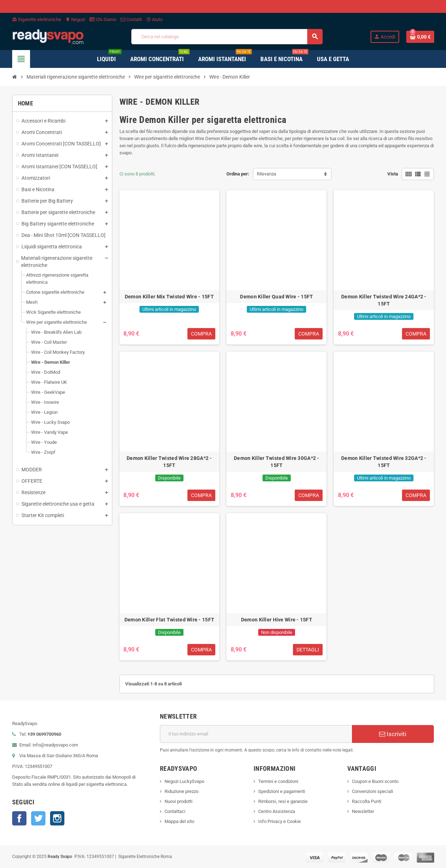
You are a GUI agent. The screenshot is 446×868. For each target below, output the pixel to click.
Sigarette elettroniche (37, 19)
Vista (393, 174)
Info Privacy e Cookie (280, 821)
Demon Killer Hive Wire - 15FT (277, 620)
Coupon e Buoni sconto (375, 781)
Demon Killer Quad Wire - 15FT (276, 297)
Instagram (57, 818)
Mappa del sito (179, 821)
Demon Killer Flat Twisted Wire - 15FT (169, 620)
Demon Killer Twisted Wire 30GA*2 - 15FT (277, 462)
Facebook (19, 818)
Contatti (131, 19)
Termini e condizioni (278, 781)
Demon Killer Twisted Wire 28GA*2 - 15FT (169, 462)
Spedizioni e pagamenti (282, 791)
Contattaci (175, 811)
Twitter (38, 818)
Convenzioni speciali (373, 791)
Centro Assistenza (277, 811)
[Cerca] (227, 37)
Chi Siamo (103, 19)
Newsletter (363, 811)
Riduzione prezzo (182, 791)
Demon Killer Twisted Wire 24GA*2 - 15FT (384, 300)
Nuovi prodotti (178, 801)
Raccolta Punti (367, 801)
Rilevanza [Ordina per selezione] (266, 174)
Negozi (75, 19)
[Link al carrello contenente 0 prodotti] (420, 37)
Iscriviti (393, 734)
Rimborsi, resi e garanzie (283, 801)
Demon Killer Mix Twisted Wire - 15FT (169, 297)
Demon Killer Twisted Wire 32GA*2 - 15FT (384, 462)
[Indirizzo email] (256, 734)
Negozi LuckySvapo (184, 781)
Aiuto (154, 19)
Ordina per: (238, 174)
